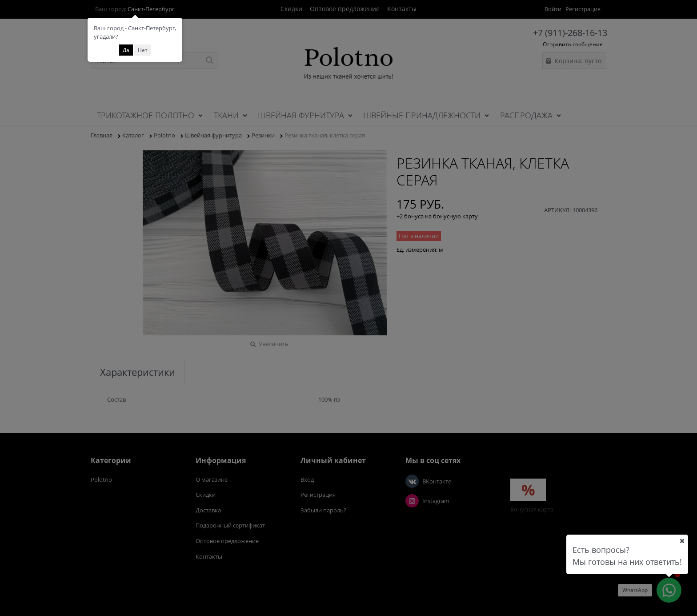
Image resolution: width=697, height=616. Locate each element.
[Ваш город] (682, 541)
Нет (143, 50)
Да (126, 50)
